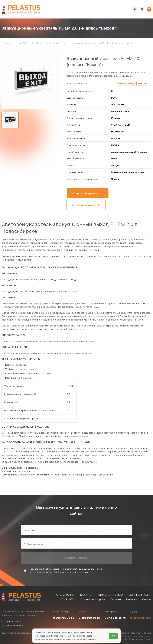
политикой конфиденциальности (83, 569)
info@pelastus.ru (141, 618)
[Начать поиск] (142, 9)
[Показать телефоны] (135, 9)
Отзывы (116, 599)
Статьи (147, 599)
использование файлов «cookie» (51, 636)
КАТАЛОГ (87, 595)
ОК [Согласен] (113, 636)
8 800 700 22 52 (64, 618)
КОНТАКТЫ (68, 599)
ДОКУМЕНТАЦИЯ (140, 595)
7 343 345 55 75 (115, 618)
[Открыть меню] (149, 9)
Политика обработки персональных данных (129, 633)
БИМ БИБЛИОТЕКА (111, 595)
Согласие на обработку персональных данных (127, 636)
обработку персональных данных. (71, 572)
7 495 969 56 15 (89, 618)
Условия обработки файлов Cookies (133, 639)
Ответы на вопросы (93, 599)
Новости (131, 599)
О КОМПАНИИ (66, 595)
